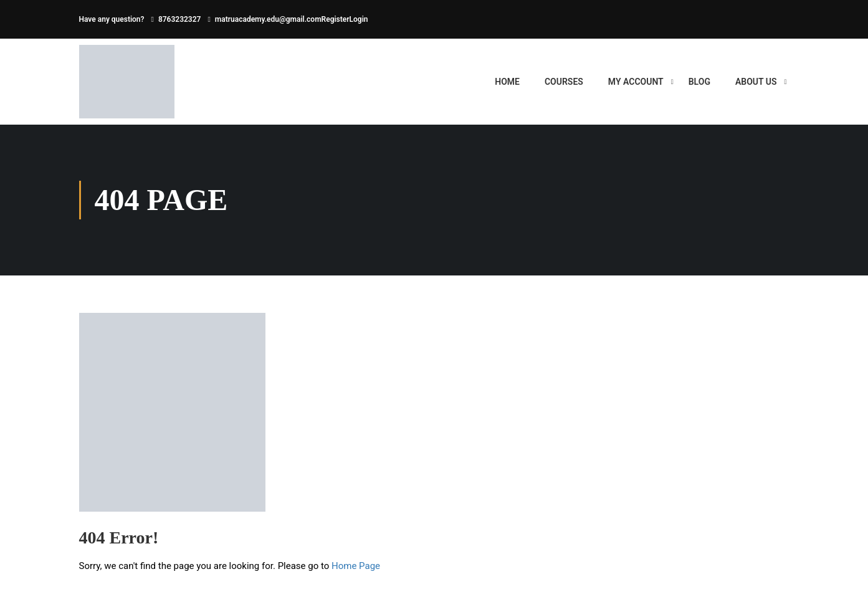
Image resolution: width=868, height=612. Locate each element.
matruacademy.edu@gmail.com (268, 19)
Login (359, 19)
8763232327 (180, 19)
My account (636, 82)
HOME (507, 82)
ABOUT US (756, 82)
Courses (564, 82)
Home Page (356, 566)
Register (336, 19)
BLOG (699, 82)
